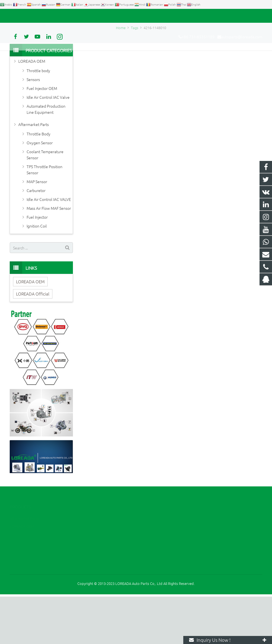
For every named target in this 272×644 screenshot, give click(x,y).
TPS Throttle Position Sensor (45, 217)
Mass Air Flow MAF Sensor (49, 256)
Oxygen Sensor (40, 190)
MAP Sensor (37, 229)
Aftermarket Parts (34, 172)
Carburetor (36, 238)
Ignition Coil (37, 273)
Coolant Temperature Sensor (45, 202)
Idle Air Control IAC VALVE (49, 247)
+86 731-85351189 (29, 16)
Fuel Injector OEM (42, 136)
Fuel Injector (37, 264)
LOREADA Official (33, 341)
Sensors (33, 127)
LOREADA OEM (32, 108)
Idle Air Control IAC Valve (48, 145)
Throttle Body (39, 181)
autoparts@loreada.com (73, 16)
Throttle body (38, 118)
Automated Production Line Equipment (46, 156)
